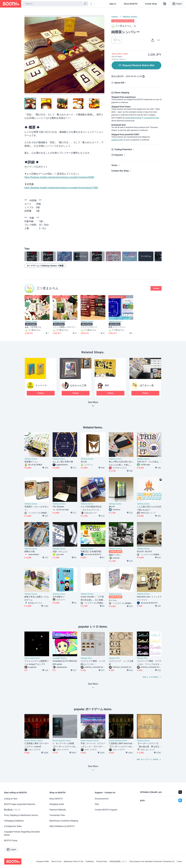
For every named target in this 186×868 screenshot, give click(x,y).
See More (93, 405)
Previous (27, 55)
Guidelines (90, 861)
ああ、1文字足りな (33, 327)
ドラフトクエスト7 (89, 327)
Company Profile (42, 861)
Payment (118, 155)
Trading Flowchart (123, 149)
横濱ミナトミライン (117, 327)
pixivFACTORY (117, 140)
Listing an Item (11, 799)
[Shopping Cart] (165, 4)
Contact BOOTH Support (106, 810)
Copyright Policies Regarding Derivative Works (22, 833)
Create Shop (151, 4)
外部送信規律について (118, 861)
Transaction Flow (57, 815)
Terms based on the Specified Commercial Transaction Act (152, 861)
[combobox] (55, 4)
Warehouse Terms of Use (74, 861)
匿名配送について (12, 810)
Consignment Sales (13, 826)
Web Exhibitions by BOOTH (62, 826)
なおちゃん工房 (78, 385)
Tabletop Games (130, 17)
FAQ (97, 804)
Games (115, 17)
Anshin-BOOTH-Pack (133, 118)
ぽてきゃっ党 (147, 385)
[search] (85, 4)
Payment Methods (58, 810)
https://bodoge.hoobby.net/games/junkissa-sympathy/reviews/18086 (59, 177)
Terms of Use (56, 861)
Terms (114, 165)
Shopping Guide (57, 804)
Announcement (102, 799)
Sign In (113, 4)
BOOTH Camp (11, 840)
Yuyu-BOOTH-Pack (152, 118)
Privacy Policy (102, 861)
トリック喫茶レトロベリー (64, 327)
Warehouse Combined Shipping (64, 821)
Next (102, 55)
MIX (107, 385)
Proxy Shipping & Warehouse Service (21, 815)
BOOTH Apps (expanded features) (20, 804)
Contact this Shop (120, 171)
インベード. (41, 385)
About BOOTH (131, 4)
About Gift (119, 83)
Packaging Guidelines (14, 821)
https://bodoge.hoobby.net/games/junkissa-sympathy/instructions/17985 (61, 188)
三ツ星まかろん (48, 288)
